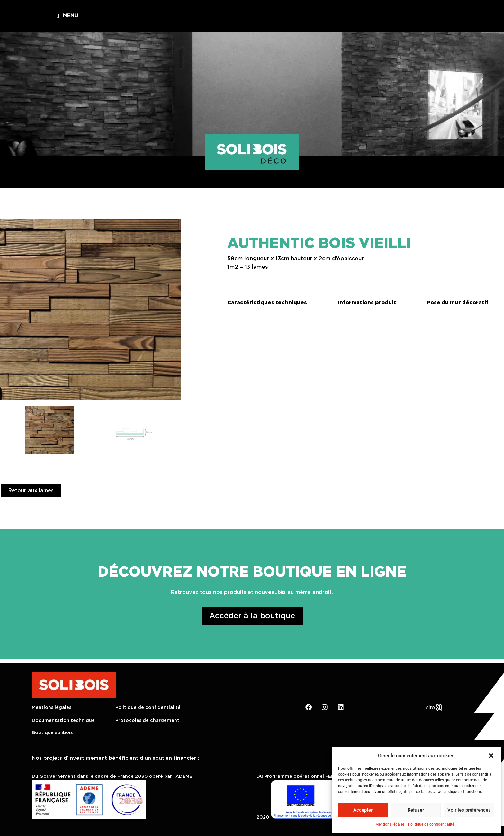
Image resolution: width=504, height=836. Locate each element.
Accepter (363, 810)
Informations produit (367, 303)
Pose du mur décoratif (458, 303)
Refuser (416, 810)
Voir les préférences (469, 810)
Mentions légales (390, 824)
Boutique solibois (52, 733)
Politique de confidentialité (431, 824)
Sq (436, 708)
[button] (491, 756)
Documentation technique (63, 720)
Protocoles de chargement (147, 720)
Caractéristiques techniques (267, 303)
